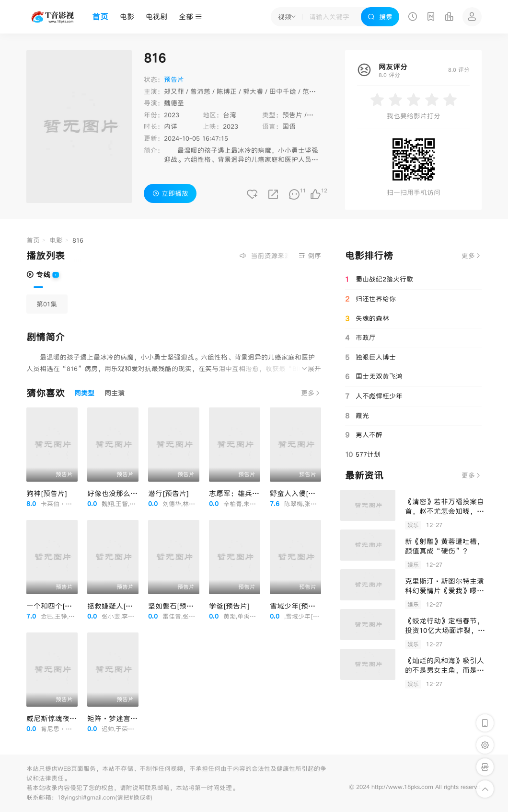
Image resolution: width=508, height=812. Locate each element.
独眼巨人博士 (370, 357)
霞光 (357, 416)
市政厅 (360, 338)
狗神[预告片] (47, 493)
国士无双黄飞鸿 (374, 376)
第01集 (47, 304)
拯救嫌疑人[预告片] (118, 606)
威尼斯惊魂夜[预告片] (61, 718)
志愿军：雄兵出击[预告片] (251, 493)
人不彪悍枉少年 (374, 396)
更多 (311, 393)
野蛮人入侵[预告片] (301, 493)
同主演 (115, 393)
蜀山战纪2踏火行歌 (379, 280)
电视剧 (156, 17)
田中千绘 (283, 91)
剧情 (315, 115)
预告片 (292, 115)
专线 (38, 275)
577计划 (363, 454)
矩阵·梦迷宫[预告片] (122, 718)
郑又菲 (174, 91)
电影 (127, 17)
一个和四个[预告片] (58, 606)
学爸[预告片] (229, 606)
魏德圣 (174, 103)
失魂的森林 (367, 319)
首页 (100, 17)
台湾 (230, 115)
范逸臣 (312, 91)
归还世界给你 (370, 299)
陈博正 (227, 91)
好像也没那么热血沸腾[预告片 (135, 493)
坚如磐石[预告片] (176, 606)
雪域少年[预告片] (297, 606)
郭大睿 (253, 91)
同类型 (84, 393)
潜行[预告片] (168, 493)
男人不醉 (364, 435)
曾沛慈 (200, 91)
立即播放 (170, 193)
